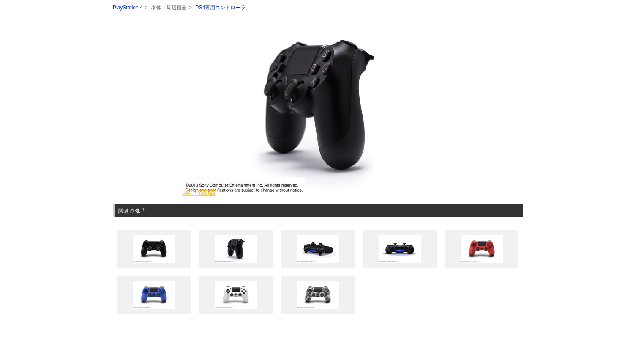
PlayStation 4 (128, 8)
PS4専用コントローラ (220, 8)
